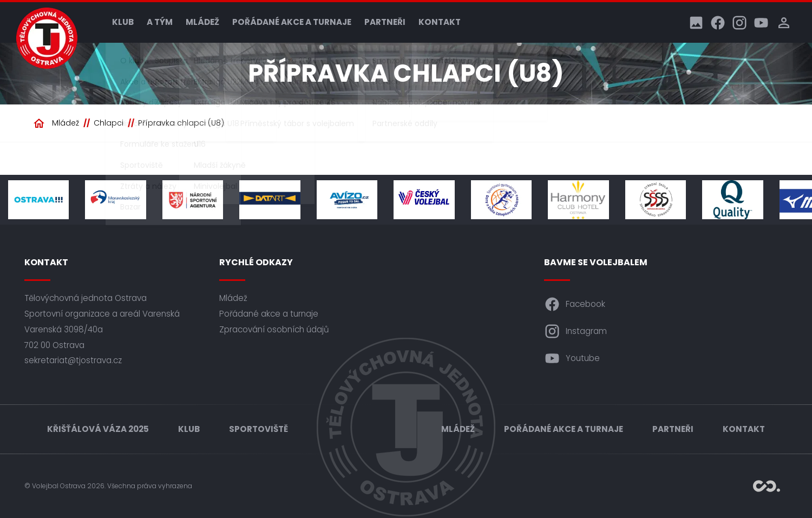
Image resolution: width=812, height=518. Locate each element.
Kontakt (440, 22)
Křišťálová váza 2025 (98, 429)
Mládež (202, 22)
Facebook (575, 304)
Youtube (572, 358)
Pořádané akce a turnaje (292, 22)
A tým (160, 22)
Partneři (385, 22)
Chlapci (109, 123)
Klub (123, 22)
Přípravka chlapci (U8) (181, 123)
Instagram (575, 331)
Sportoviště (258, 429)
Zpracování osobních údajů (274, 329)
